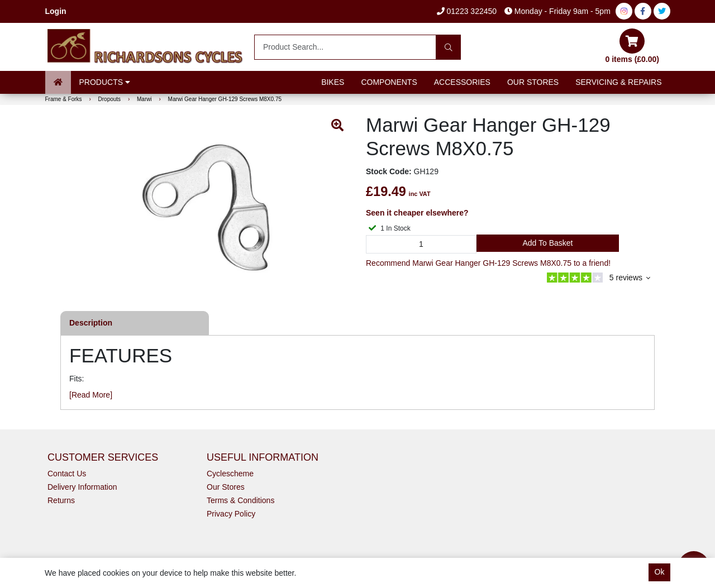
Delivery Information (82, 487)
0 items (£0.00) (633, 46)
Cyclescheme (230, 474)
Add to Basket (547, 243)
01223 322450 (467, 11)
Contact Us (67, 474)
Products (105, 82)
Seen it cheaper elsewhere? (417, 213)
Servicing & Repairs (618, 82)
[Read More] (91, 395)
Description (91, 323)
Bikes (333, 82)
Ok (660, 572)
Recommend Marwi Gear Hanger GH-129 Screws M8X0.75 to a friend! (488, 263)
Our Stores (533, 82)
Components (389, 82)
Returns (61, 500)
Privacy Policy (231, 514)
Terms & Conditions (240, 500)
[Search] (448, 47)
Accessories (462, 82)
